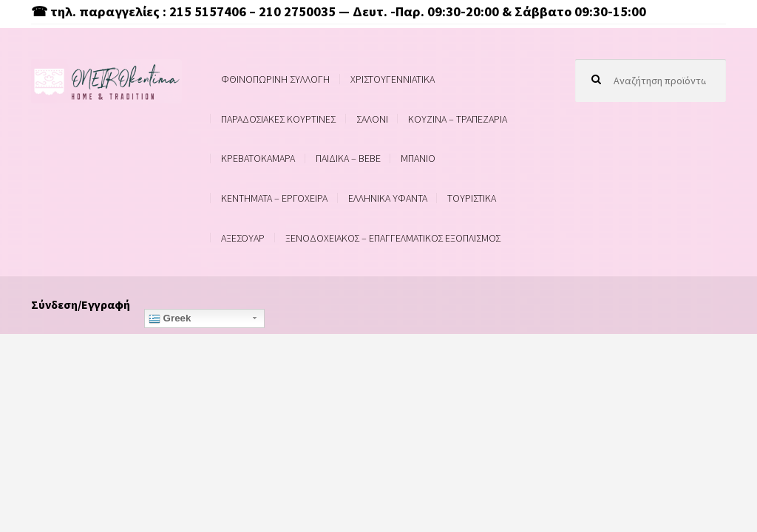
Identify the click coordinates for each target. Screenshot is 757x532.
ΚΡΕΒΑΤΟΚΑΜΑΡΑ (258, 158)
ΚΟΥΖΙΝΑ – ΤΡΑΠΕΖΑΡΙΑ (458, 119)
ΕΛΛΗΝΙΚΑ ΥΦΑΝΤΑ (388, 198)
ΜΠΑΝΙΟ (418, 158)
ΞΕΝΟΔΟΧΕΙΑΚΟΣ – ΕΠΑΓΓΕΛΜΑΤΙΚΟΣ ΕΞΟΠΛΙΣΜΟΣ (393, 238)
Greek (170, 318)
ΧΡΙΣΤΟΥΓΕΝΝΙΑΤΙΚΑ (393, 79)
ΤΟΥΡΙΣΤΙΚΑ (472, 198)
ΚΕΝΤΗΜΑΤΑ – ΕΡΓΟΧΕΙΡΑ (274, 198)
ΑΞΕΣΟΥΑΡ (243, 238)
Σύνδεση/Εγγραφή (81, 304)
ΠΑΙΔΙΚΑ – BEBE (348, 158)
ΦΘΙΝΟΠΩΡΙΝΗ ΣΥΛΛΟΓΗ (275, 79)
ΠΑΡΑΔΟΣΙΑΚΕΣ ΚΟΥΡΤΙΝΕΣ (278, 119)
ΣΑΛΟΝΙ (372, 119)
